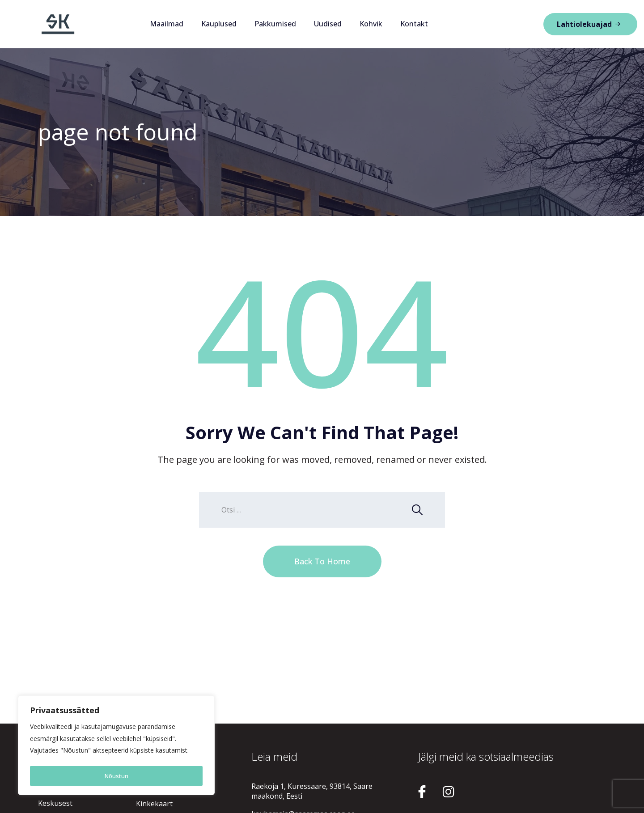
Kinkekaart (154, 804)
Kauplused (219, 24)
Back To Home (322, 561)
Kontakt (414, 24)
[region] (116, 747)
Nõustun (117, 776)
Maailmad (167, 24)
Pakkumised (275, 24)
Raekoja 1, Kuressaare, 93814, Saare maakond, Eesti (312, 791)
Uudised (328, 24)
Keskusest (55, 803)
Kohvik (371, 24)
